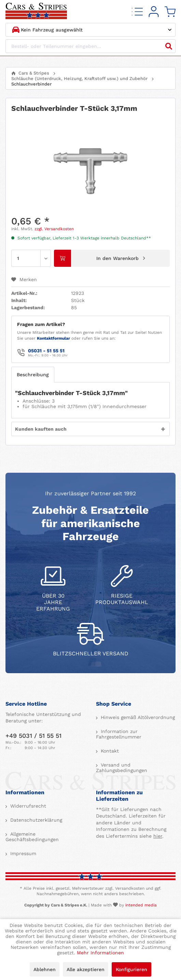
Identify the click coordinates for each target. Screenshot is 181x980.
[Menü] (137, 11)
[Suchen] (169, 46)
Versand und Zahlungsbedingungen (122, 768)
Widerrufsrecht (27, 806)
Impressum (22, 853)
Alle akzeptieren (86, 969)
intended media (141, 905)
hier (158, 836)
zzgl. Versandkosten (54, 229)
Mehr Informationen (100, 953)
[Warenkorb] (170, 11)
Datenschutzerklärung (35, 820)
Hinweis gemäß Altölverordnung (137, 717)
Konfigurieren (131, 969)
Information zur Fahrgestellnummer (119, 734)
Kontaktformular (53, 338)
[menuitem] (137, 11)
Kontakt (109, 751)
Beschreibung (33, 375)
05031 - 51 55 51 (46, 351)
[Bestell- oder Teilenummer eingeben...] (90, 46)
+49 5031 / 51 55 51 (33, 736)
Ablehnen (45, 969)
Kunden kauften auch (41, 429)
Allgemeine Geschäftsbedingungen (32, 837)
